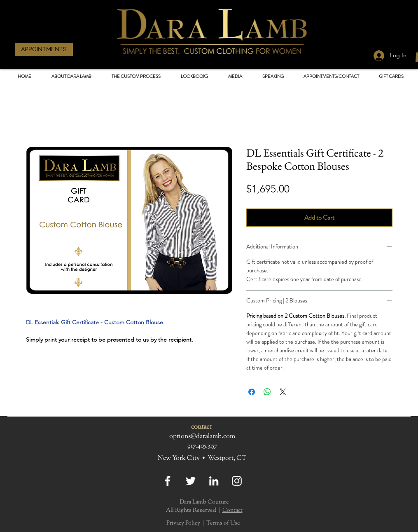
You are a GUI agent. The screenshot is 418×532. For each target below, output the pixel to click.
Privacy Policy (183, 523)
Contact (232, 511)
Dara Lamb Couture (204, 502)
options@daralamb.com (202, 437)
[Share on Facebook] (252, 392)
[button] (195, 76)
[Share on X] (283, 392)
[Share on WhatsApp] (267, 392)
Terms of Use (223, 523)
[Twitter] (191, 481)
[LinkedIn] (214, 481)
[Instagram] (237, 481)
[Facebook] (168, 481)
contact (201, 427)
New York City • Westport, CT (202, 458)
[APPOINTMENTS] (44, 49)
